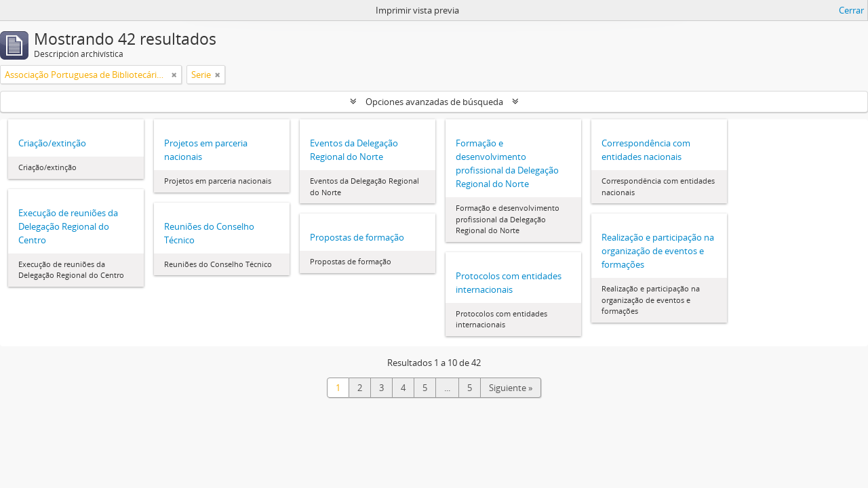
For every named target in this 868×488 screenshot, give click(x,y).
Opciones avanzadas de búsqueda (434, 102)
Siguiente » (511, 388)
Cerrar (851, 10)
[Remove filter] (174, 75)
